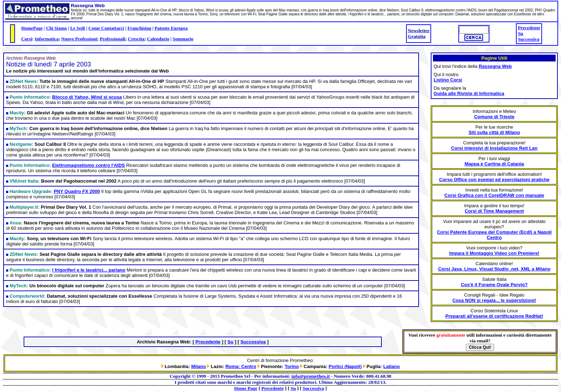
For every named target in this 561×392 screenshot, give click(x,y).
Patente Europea (171, 28)
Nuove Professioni (79, 39)
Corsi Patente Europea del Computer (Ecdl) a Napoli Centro (494, 235)
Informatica (47, 39)
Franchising (139, 28)
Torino (292, 366)
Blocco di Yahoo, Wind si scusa (87, 97)
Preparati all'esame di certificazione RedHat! (494, 316)
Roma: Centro (241, 366)
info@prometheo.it (311, 376)
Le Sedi (78, 28)
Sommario (183, 39)
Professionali (113, 39)
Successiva (528, 39)
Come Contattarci (106, 28)
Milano (199, 366)
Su (520, 33)
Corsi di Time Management (494, 211)
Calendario (158, 39)
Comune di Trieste (494, 117)
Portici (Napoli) (345, 366)
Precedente (529, 28)
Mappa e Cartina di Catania (494, 164)
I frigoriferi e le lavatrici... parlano (89, 270)
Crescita (136, 39)
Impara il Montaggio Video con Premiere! (494, 253)
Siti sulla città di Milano (494, 132)
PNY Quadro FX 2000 (77, 191)
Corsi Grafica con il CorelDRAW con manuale (494, 195)
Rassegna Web (495, 66)
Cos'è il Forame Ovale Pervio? (494, 285)
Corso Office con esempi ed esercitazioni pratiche (494, 180)
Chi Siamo (57, 28)
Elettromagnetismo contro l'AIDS (89, 165)
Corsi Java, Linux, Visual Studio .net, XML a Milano (494, 269)
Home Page (246, 388)
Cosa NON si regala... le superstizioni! (494, 300)
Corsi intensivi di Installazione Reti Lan (494, 148)
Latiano (391, 366)
